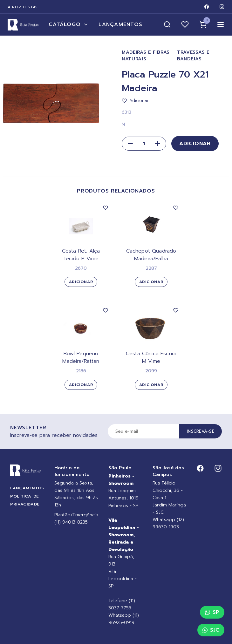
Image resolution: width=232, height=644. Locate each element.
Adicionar (195, 144)
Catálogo (68, 24)
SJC (211, 630)
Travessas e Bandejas (193, 56)
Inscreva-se (201, 431)
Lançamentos (120, 24)
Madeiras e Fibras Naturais (146, 56)
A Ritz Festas (23, 7)
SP (212, 612)
